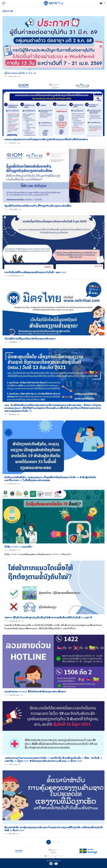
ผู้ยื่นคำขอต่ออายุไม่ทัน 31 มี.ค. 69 (20, 73)
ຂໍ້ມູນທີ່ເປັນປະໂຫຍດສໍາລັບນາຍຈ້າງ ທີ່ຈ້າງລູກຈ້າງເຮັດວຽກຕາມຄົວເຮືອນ (38, 206)
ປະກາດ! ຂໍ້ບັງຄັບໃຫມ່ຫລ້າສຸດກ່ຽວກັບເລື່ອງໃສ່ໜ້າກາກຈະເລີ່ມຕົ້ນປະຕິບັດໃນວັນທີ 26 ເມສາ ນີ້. (48, 618)
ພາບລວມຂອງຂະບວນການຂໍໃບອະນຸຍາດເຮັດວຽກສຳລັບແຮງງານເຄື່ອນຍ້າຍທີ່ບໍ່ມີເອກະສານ (46, 139)
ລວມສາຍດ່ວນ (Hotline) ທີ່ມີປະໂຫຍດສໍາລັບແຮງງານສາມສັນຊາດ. (35, 692)
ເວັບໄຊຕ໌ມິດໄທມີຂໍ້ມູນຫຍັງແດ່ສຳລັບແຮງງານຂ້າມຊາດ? (30, 339)
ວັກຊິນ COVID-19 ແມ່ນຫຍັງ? (19, 547)
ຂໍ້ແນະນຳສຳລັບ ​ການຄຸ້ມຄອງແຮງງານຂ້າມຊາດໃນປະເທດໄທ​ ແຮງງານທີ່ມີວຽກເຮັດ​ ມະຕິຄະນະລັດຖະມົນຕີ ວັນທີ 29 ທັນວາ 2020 (53, 829)
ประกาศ (8, 11)
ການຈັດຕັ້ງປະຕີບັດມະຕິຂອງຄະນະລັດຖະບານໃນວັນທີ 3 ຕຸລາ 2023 (35, 272)
